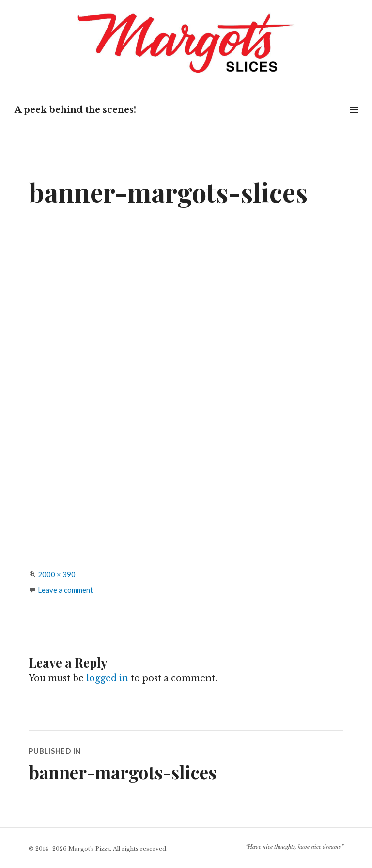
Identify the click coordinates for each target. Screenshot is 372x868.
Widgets (354, 121)
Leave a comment (65, 590)
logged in (107, 678)
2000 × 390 (57, 574)
